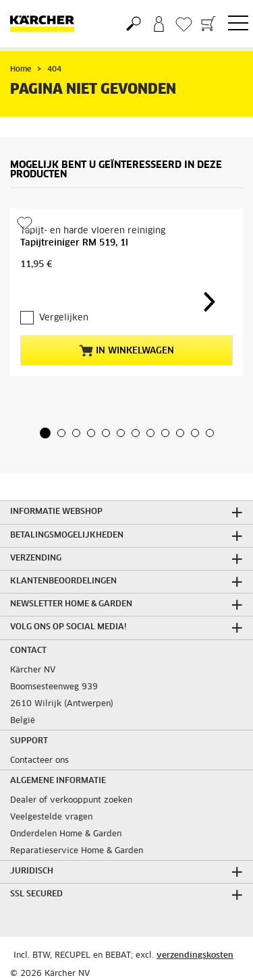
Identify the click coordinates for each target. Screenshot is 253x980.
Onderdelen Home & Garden (66, 834)
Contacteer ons (39, 761)
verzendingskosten (195, 956)
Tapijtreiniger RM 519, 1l (74, 243)
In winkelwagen (126, 351)
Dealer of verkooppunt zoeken (71, 801)
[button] (45, 433)
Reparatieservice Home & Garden (77, 851)
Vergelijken (64, 318)
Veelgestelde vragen (51, 817)
